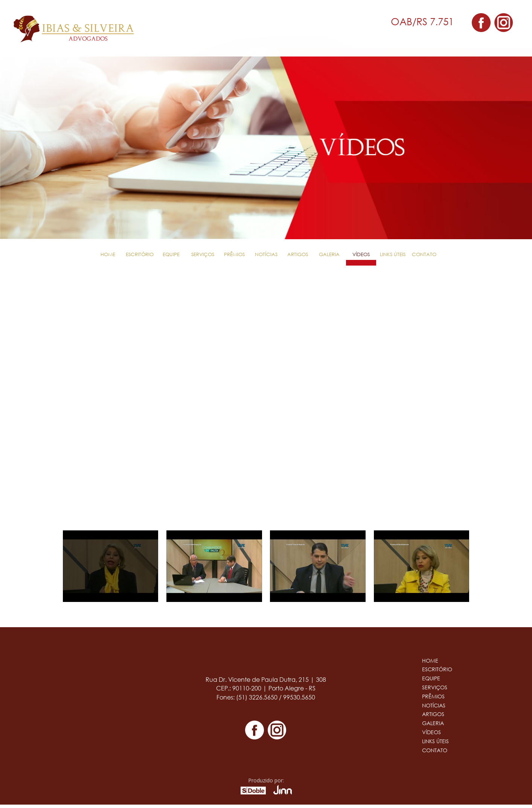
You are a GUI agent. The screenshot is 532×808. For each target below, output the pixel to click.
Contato (424, 255)
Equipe (171, 255)
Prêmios (234, 255)
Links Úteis (393, 255)
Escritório (140, 255)
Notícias (266, 255)
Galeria (329, 255)
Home (108, 255)
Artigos (298, 255)
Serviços (203, 255)
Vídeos (361, 255)
